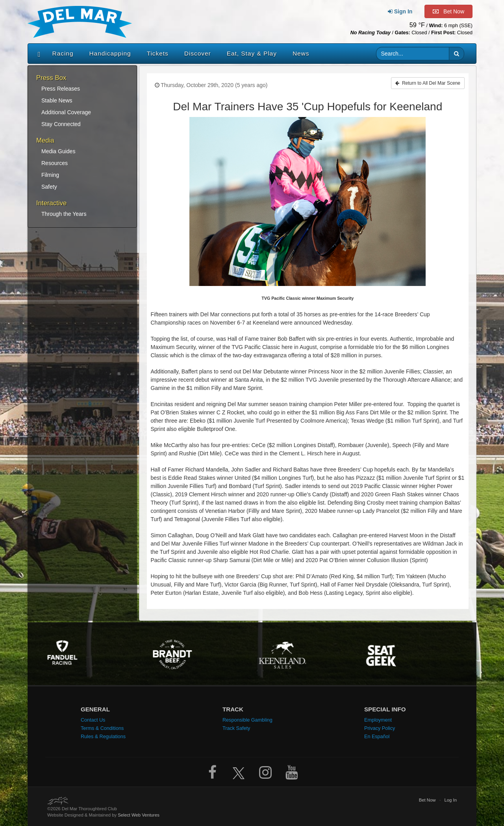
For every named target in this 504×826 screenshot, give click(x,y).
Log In (450, 800)
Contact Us (93, 720)
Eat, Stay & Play (252, 53)
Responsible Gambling (247, 720)
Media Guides (58, 151)
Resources (55, 163)
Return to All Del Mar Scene (428, 83)
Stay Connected (61, 124)
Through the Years (64, 214)
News (301, 53)
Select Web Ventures (139, 815)
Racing (63, 53)
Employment (378, 720)
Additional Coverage (66, 112)
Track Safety (236, 728)
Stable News (57, 100)
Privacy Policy (380, 728)
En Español (377, 737)
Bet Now (427, 800)
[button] (457, 54)
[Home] (37, 54)
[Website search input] (413, 54)
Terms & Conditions (102, 728)
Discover (198, 53)
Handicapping (110, 53)
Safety (49, 187)
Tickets (158, 53)
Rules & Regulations (103, 737)
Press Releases (61, 89)
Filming (50, 175)
